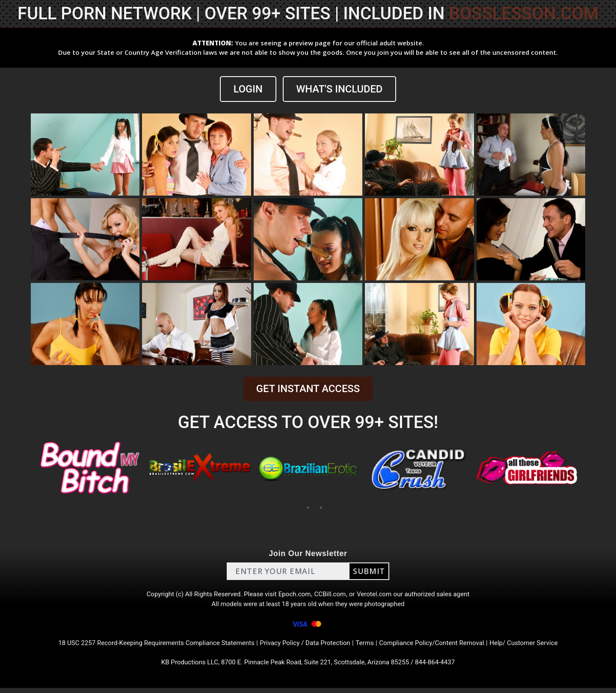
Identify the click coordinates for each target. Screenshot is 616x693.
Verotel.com (377, 595)
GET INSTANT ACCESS (308, 389)
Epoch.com (294, 595)
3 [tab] (321, 508)
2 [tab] (308, 508)
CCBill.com (331, 595)
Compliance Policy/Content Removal (438, 647)
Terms (368, 647)
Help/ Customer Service (535, 647)
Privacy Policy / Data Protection (305, 647)
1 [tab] (295, 508)
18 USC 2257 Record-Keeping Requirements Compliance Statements (149, 647)
